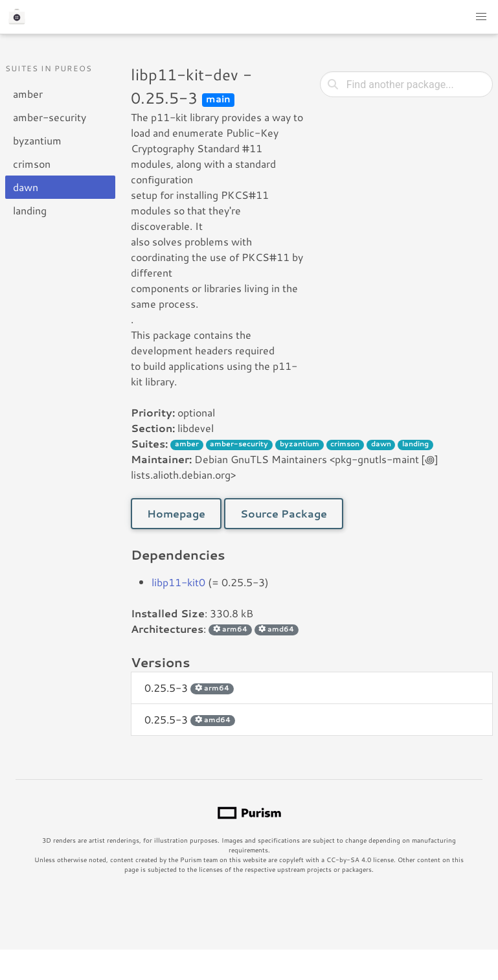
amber (28, 94)
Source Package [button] (284, 513)
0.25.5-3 (189, 688)
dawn (26, 187)
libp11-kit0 (178, 582)
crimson (32, 164)
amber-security (50, 117)
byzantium (37, 140)
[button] (481, 17)
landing (30, 210)
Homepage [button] (176, 513)
